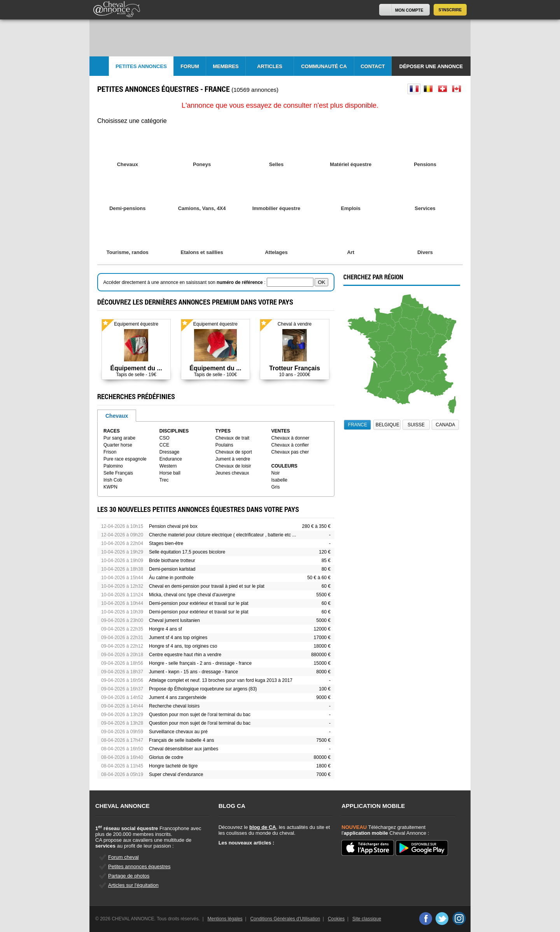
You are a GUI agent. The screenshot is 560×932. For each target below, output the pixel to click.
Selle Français (118, 473)
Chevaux (117, 416)
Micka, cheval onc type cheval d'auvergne (192, 595)
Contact (373, 66)
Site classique (367, 919)
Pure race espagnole (125, 459)
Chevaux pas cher (290, 452)
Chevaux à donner (290, 438)
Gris (276, 487)
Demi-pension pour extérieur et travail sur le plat (199, 603)
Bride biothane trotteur (172, 561)
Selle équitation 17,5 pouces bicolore (187, 552)
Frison (110, 452)
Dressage (169, 452)
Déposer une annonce (431, 66)
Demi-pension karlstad (172, 569)
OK (321, 282)
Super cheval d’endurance (176, 774)
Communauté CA (324, 66)
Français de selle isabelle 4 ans (181, 740)
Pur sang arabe (119, 438)
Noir (276, 473)
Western (168, 466)
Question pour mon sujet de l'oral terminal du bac (200, 715)
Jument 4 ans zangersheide (178, 697)
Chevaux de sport (234, 452)
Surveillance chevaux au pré (178, 732)
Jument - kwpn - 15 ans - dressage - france (193, 672)
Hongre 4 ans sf (165, 629)
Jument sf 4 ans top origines (178, 638)
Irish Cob (113, 480)
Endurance (171, 459)
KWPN (110, 487)
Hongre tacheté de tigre (173, 766)
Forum (190, 66)
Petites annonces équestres (139, 866)
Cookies (336, 919)
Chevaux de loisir (233, 466)
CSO (164, 438)
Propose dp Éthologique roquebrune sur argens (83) (203, 689)
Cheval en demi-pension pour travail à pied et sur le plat (207, 586)
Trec (164, 480)
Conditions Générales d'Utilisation (285, 919)
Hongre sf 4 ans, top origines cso (183, 646)
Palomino (113, 466)
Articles (270, 66)
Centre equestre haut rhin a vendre (185, 655)
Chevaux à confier (290, 445)
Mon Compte (409, 10)
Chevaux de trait (232, 438)
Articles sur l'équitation (133, 885)
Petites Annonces (141, 66)
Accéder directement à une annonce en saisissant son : (185, 282)
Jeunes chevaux (232, 473)
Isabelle (279, 480)
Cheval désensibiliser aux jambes (184, 749)
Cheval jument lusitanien (174, 620)
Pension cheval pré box (173, 526)
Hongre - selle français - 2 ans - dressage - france (200, 663)
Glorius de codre (166, 757)
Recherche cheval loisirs (174, 706)
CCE (164, 445)
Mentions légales (225, 919)
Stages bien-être (166, 543)
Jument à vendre (233, 459)
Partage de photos (129, 876)
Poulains (224, 445)
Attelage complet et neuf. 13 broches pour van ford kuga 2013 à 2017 (221, 680)
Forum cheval (123, 857)
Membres (226, 66)
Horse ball (170, 473)
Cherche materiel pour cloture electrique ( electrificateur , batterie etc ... (222, 535)
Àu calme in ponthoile (171, 578)
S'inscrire (450, 10)
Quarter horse (118, 445)
